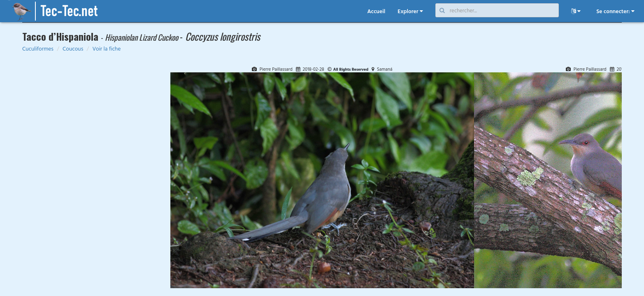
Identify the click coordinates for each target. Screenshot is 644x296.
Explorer (410, 11)
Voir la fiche (106, 49)
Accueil (376, 11)
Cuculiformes (38, 49)
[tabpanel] (322, 177)
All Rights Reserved (351, 69)
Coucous (73, 49)
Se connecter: (615, 11)
